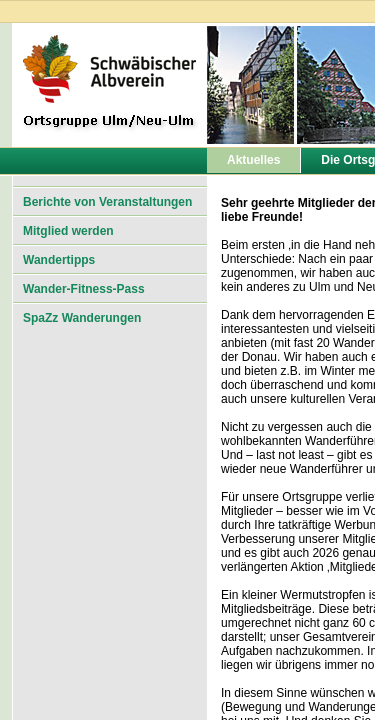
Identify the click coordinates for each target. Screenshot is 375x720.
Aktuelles (253, 160)
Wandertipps (59, 260)
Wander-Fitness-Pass (84, 289)
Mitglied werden (68, 231)
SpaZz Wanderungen (82, 318)
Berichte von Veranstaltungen (107, 202)
